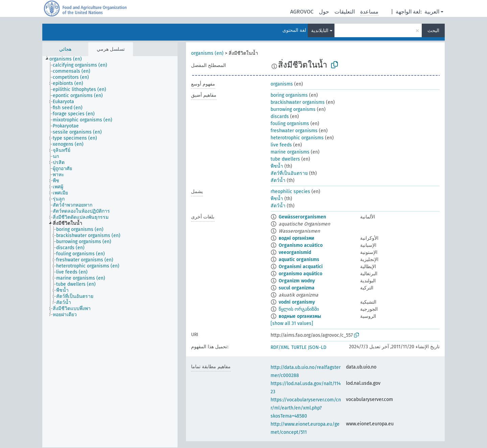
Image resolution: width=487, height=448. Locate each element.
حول (324, 12)
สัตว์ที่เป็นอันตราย (289, 173)
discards (280, 116)
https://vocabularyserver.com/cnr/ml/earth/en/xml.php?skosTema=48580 (306, 408)
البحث (433, 31)
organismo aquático (300, 274)
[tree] (110, 252)
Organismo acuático (301, 245)
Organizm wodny (297, 281)
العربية (432, 12)
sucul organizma (297, 288)
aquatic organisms (299, 260)
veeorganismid (295, 252)
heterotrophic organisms (297, 138)
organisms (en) (207, 53)
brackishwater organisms (298, 102)
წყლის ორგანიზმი (299, 309)
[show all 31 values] (292, 323)
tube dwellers (285, 159)
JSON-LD (317, 347)
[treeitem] (68, 59)
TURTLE (299, 347)
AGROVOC (302, 12)
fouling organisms (290, 124)
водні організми (296, 238)
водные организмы (300, 316)
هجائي (65, 49)
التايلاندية (320, 31)
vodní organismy (297, 302)
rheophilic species (290, 192)
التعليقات (345, 12)
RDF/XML (280, 347)
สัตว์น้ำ (278, 180)
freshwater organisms (294, 131)
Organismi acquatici (301, 267)
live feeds (281, 145)
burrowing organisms (293, 109)
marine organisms (290, 152)
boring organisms (289, 95)
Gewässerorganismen (302, 217)
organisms (282, 84)
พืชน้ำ (277, 166)
